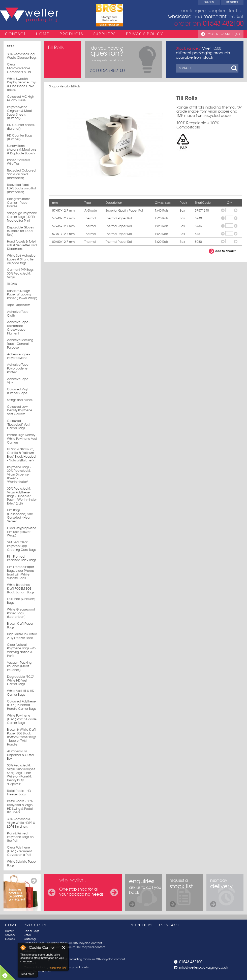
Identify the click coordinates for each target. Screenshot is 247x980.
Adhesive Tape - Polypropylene (19, 356)
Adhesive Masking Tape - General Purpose (20, 344)
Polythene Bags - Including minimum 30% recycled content (63, 943)
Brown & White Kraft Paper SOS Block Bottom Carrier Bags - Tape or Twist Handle (22, 737)
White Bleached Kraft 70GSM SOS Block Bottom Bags (21, 588)
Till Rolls (12, 284)
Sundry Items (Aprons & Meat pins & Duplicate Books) (22, 149)
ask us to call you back (145, 892)
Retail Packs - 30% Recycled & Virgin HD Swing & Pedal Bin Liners (20, 807)
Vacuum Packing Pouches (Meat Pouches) (19, 666)
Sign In (209, 2)
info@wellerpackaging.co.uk (204, 967)
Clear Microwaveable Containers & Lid (19, 68)
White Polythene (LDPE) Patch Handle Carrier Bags (22, 719)
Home (43, 34)
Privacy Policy (145, 34)
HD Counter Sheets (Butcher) (21, 127)
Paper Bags (31, 931)
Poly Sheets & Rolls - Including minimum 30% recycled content (65, 947)
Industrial (30, 951)
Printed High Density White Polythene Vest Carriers (22, 439)
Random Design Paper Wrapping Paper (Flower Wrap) (22, 295)
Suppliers (105, 34)
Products (72, 34)
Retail (12, 46)
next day (221, 892)
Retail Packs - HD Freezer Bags (19, 793)
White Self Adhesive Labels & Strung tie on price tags (21, 259)
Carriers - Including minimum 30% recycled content (58, 967)
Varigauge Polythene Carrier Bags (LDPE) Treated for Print (22, 217)
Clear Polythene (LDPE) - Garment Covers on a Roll (19, 851)
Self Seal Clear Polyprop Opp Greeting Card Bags (22, 546)
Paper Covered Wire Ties (19, 162)
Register (232, 2)
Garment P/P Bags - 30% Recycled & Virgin (21, 273)
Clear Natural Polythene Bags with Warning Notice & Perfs (21, 650)
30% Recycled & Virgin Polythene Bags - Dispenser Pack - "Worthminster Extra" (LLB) (22, 496)
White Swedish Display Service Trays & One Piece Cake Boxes (22, 84)
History (9, 931)
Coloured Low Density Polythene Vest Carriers (20, 410)
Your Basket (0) (224, 34)
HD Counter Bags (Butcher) (20, 137)
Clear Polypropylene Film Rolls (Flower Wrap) (22, 532)
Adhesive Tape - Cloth (19, 314)
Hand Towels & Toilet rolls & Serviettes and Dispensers (22, 245)
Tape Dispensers (19, 305)
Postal (28, 955)
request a (181, 892)
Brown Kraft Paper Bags (20, 626)
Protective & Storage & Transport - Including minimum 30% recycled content (74, 959)
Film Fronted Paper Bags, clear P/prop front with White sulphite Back (21, 572)
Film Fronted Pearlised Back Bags (22, 559)
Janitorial (30, 963)
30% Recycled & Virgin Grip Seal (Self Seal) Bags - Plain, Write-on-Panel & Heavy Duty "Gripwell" (21, 775)
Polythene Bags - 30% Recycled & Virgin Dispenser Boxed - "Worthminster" (19, 475)
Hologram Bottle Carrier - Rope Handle (19, 203)
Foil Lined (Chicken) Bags (21, 601)
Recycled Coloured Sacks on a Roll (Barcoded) (21, 174)
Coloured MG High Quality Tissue (21, 99)
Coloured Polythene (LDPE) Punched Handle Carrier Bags (22, 705)
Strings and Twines (20, 400)
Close (64, 948)
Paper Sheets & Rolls (37, 971)
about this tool (58, 968)
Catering (30, 939)
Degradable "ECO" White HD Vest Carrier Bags (21, 680)
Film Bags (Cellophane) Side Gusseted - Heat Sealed (20, 516)
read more (28, 974)
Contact (16, 34)
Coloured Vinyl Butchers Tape (18, 391)
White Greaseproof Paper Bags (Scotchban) (21, 613)
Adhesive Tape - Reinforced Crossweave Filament (19, 328)
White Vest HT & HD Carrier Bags (21, 693)
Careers (10, 939)
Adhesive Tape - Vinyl (19, 381)
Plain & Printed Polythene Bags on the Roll (20, 837)
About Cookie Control (23, 948)
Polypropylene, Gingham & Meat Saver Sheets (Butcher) (20, 113)
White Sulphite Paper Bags (22, 864)
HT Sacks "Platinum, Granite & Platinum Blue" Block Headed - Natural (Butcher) (21, 455)
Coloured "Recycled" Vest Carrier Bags (18, 425)
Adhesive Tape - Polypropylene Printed (19, 368)
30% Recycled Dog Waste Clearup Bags (22, 56)
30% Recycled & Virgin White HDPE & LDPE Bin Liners (21, 823)
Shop (53, 86)
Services (10, 935)
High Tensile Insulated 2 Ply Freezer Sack (22, 636)
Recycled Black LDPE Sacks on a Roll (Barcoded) (22, 189)
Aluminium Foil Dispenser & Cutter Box (21, 755)
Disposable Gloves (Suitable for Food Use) (20, 231)
